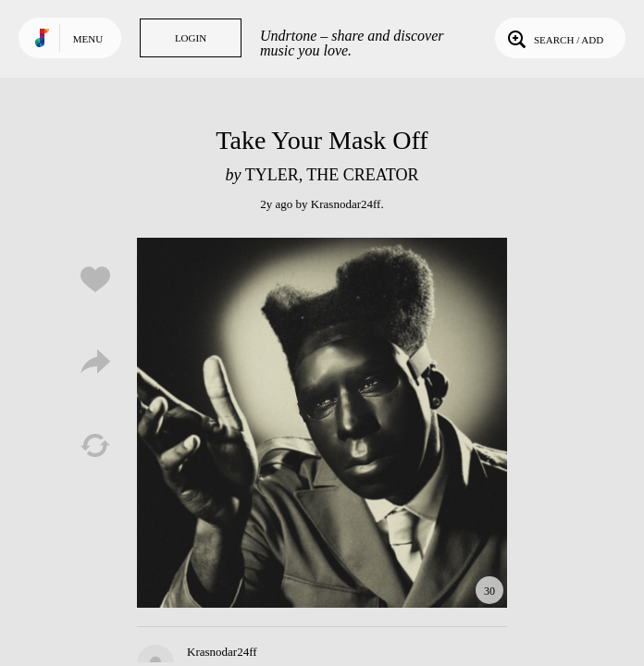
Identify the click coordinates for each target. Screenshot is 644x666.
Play (322, 423)
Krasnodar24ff (346, 204)
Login (191, 38)
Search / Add (554, 38)
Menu (88, 39)
